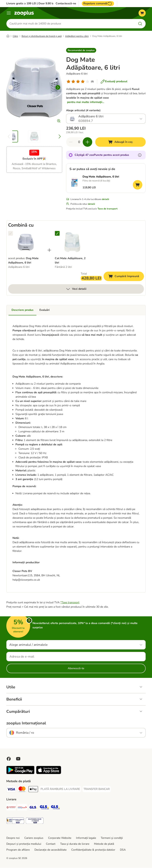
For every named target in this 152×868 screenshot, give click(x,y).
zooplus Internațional (26, 723)
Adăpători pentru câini (77, 36)
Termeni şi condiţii (112, 838)
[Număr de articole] (79, 142)
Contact (51, 844)
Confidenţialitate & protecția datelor (93, 850)
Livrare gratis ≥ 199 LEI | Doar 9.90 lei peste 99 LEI (39, 3)
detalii (105, 199)
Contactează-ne (66, 4)
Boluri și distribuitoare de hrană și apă (42, 36)
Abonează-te (76, 669)
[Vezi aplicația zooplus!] (20, 773)
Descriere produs (22, 310)
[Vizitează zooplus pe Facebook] (9, 759)
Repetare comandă (98, 4)
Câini (15, 36)
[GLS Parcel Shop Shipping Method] (55, 808)
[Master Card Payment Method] (22, 790)
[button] (81, 50)
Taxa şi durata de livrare (75, 844)
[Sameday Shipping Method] (11, 808)
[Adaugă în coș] (120, 142)
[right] (58, 87)
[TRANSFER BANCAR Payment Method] (97, 789)
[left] (11, 87)
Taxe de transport (108, 209)
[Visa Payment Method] (11, 790)
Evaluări (45, 310)
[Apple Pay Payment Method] (33, 790)
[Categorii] (9, 13)
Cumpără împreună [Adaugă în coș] (126, 277)
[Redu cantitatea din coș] (71, 142)
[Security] (15, 822)
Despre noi (13, 838)
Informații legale (86, 838)
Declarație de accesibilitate (50, 850)
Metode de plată (104, 844)
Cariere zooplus (34, 838)
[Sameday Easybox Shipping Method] (22, 808)
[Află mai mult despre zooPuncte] (140, 155)
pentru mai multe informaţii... (86, 102)
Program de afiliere (18, 850)
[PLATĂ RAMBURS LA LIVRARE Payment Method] (60, 789)
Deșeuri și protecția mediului (24, 844)
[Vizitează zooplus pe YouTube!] (18, 759)
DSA (123, 850)
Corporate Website (60, 838)
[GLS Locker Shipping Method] (44, 808)
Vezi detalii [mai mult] (76, 289)
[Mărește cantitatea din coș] (87, 142)
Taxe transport (70, 602)
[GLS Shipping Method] (33, 808)
